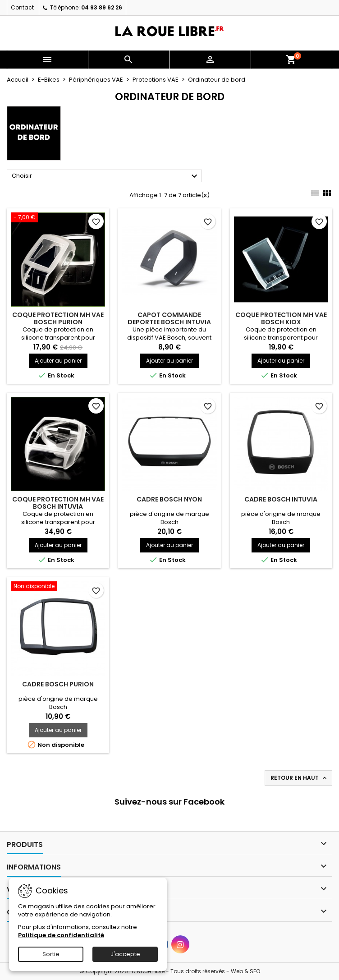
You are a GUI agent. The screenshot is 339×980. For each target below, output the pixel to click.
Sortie (51, 954)
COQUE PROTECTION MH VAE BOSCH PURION (58, 318)
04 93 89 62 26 (102, 7)
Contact (22, 7)
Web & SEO (245, 971)
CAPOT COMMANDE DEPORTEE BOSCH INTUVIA (169, 318)
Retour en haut (299, 778)
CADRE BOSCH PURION (58, 684)
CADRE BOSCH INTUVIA (281, 499)
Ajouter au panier (58, 361)
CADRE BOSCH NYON (169, 499)
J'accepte (125, 954)
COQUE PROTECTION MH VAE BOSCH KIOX (281, 318)
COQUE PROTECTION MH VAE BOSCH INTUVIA (58, 503)
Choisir (106, 176)
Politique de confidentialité (61, 935)
